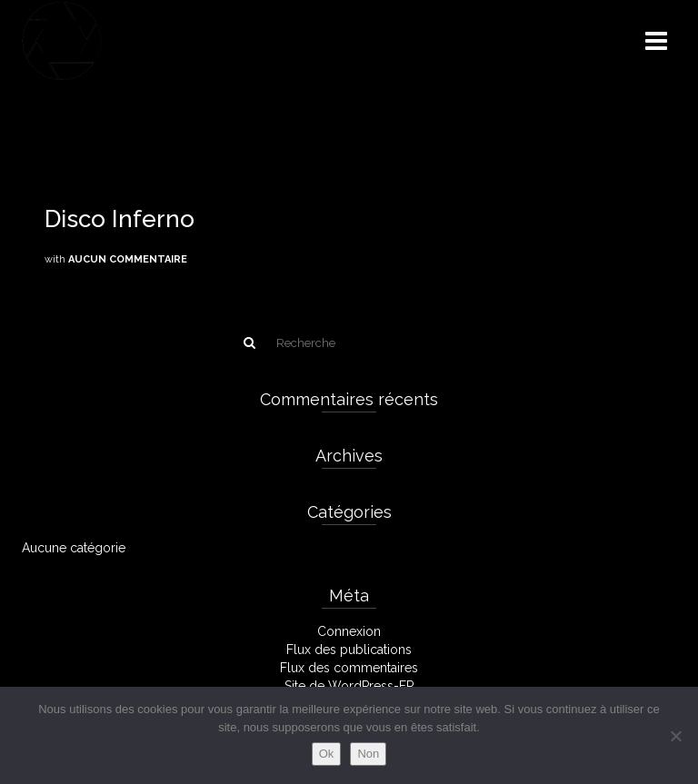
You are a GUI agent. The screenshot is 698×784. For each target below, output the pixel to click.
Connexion (349, 631)
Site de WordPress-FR (349, 686)
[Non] (675, 736)
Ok (327, 754)
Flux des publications (349, 650)
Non (368, 754)
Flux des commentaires (349, 668)
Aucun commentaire (128, 259)
